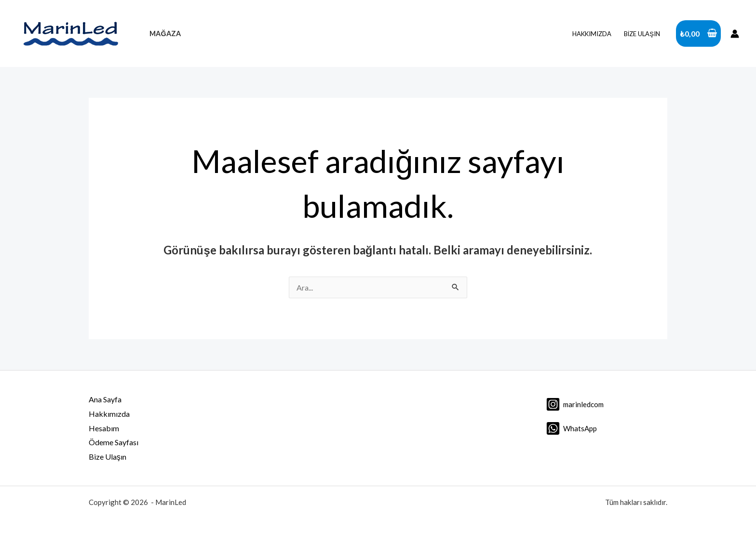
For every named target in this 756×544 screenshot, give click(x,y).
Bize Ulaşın (642, 34)
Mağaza (165, 33)
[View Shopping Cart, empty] (698, 34)
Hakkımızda (592, 34)
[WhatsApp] (571, 428)
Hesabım (104, 428)
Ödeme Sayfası (114, 442)
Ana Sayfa (105, 399)
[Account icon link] (735, 34)
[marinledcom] (575, 404)
